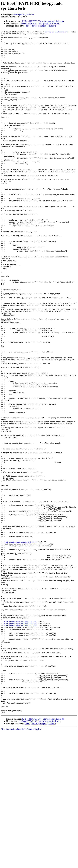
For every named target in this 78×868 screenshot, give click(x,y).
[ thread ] (35, 26)
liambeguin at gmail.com (23, 14)
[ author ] (52, 26)
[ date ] (27, 26)
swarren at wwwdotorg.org (56, 32)
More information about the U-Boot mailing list (21, 866)
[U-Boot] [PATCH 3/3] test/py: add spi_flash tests (43, 21)
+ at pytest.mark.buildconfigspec (20, 644)
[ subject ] (43, 26)
